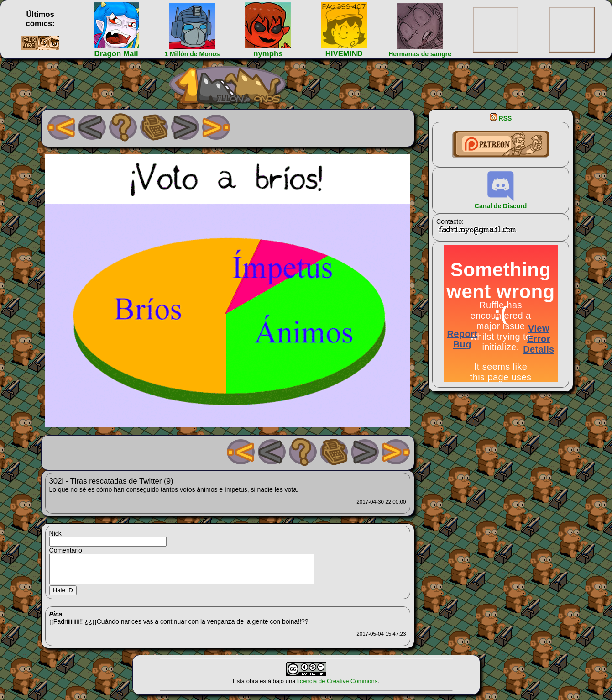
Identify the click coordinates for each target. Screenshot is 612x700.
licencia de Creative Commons (337, 687)
